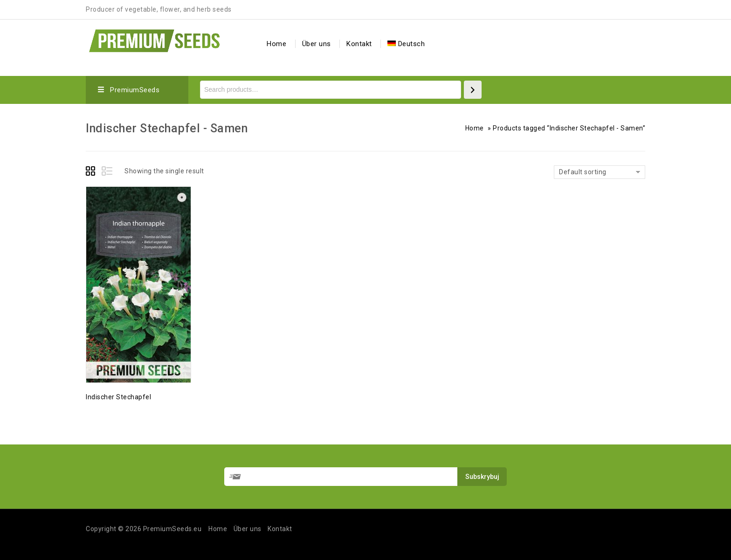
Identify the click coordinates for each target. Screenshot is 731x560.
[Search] (473, 90)
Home (276, 44)
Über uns (317, 44)
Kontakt (359, 44)
